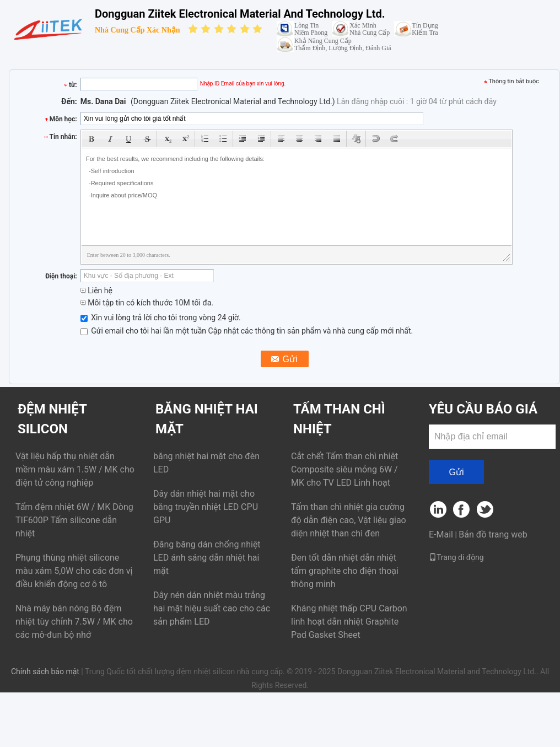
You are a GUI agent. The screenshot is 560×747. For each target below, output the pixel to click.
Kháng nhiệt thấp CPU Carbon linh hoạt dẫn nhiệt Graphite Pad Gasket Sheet (349, 622)
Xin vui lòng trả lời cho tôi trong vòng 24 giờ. (161, 318)
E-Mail (441, 534)
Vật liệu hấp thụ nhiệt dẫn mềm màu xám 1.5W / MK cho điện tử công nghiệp (75, 469)
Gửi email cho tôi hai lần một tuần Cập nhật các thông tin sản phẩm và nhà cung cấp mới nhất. (247, 331)
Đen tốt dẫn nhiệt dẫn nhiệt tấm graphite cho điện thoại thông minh (345, 571)
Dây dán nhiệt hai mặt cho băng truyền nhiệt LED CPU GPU (206, 507)
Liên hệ (96, 291)
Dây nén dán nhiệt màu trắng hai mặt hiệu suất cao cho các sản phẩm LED (212, 608)
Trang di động (456, 557)
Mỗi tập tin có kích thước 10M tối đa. (147, 303)
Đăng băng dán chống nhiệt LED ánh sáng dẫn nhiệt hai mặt (207, 558)
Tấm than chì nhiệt (339, 419)
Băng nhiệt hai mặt (207, 419)
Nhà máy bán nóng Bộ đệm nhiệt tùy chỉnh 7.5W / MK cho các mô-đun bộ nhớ (74, 622)
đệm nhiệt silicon (52, 419)
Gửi (457, 472)
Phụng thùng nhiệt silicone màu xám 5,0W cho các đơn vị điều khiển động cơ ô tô (74, 571)
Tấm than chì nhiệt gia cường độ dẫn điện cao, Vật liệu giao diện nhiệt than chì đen (349, 520)
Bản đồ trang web (493, 534)
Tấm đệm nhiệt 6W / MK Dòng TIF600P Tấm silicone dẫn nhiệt (74, 520)
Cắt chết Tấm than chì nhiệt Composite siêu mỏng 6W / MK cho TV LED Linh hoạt (344, 469)
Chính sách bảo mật (45, 671)
